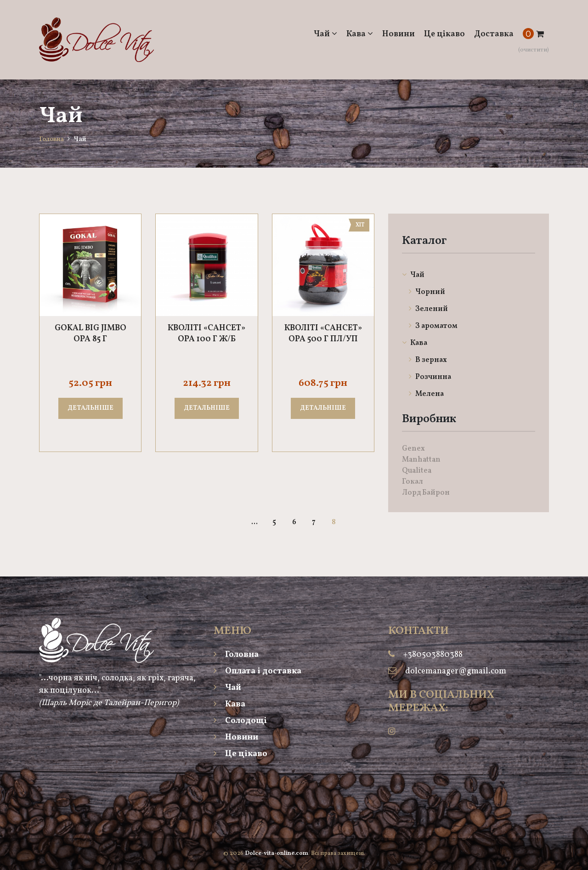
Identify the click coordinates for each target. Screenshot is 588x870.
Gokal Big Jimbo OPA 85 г (90, 334)
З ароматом (433, 326)
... (254, 522)
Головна (51, 139)
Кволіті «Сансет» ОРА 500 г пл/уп (323, 334)
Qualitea (417, 471)
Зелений (428, 309)
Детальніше (90, 408)
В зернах (428, 360)
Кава (360, 34)
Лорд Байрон (426, 493)
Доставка (494, 34)
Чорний (427, 292)
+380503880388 (433, 655)
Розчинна (430, 377)
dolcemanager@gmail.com (456, 671)
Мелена (426, 394)
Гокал (413, 482)
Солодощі (240, 721)
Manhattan (421, 460)
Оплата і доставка (257, 671)
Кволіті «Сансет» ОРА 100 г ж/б (206, 334)
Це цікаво (444, 34)
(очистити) (534, 50)
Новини (399, 34)
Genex (413, 449)
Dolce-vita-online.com (277, 853)
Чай (325, 34)
